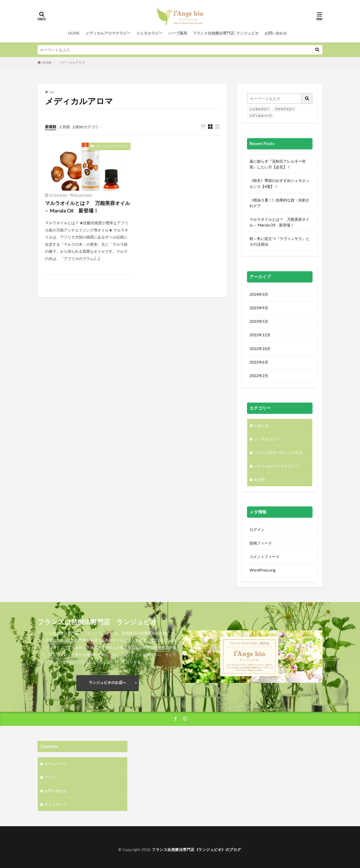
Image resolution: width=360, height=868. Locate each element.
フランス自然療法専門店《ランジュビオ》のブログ (196, 849)
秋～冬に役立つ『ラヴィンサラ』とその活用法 (279, 241)
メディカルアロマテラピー (108, 33)
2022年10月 (260, 349)
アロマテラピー (285, 109)
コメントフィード (264, 556)
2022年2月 (259, 376)
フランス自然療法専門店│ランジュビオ (226, 33)
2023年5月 (259, 321)
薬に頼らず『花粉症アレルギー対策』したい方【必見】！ (278, 164)
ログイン (257, 529)
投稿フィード (261, 543)
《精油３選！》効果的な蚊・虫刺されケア (279, 203)
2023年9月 (259, 308)
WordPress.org (262, 570)
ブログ (50, 777)
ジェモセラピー (149, 33)
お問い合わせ (276, 33)
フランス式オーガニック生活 (278, 452)
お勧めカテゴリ (86, 127)
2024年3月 (259, 294)
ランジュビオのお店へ (107, 682)
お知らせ (261, 425)
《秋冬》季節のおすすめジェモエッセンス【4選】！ (279, 183)
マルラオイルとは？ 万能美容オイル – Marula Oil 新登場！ (87, 207)
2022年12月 (260, 335)
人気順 (64, 127)
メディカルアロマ (72, 62)
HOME (74, 33)
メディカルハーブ (260, 115)
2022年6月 (259, 362)
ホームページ (55, 764)
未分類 (259, 479)
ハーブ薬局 (178, 33)
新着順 (51, 127)
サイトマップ (55, 804)
